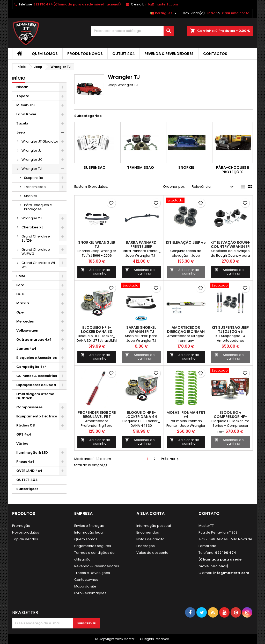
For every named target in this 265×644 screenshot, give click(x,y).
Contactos (215, 54)
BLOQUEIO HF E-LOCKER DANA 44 (141, 415)
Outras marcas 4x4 (34, 339)
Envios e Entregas (89, 526)
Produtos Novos (85, 54)
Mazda (23, 303)
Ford (20, 285)
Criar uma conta (236, 13)
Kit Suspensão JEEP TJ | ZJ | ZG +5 (230, 330)
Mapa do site (85, 586)
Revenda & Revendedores (169, 54)
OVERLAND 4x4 (29, 471)
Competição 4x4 (32, 367)
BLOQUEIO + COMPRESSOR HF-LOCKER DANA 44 (230, 417)
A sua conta (150, 513)
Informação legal (89, 532)
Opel (20, 312)
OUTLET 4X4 (124, 54)
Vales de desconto (152, 553)
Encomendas (148, 532)
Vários (22, 443)
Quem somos (45, 54)
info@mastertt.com (161, 4)
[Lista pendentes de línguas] (164, 13)
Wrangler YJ (32, 218)
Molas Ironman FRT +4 (186, 415)
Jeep (21, 132)
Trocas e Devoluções (92, 573)
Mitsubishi (25, 105)
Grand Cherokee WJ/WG (36, 252)
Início (19, 78)
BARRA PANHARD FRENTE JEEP (141, 244)
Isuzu (21, 294)
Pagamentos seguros (93, 546)
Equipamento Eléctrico (37, 416)
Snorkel (30, 196)
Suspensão (34, 178)
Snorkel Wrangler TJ (97, 244)
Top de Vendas (25, 539)
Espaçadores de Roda (36, 385)
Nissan (22, 87)
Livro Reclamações (90, 593)
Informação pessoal (154, 526)
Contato (209, 513)
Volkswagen (27, 330)
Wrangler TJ (32, 169)
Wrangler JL (31, 150)
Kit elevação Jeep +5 (186, 242)
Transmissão (35, 187)
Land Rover (26, 114)
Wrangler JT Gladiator (40, 141)
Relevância (213, 187)
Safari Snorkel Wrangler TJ (141, 330)
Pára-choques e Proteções (38, 207)
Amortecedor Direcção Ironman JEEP (186, 332)
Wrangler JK (32, 160)
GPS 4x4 (24, 434)
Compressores (29, 407)
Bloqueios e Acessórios (36, 358)
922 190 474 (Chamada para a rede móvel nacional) (77, 4)
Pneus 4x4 (25, 462)
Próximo (170, 459)
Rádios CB (25, 425)
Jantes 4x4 (26, 349)
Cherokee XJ (32, 227)
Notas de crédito (150, 539)
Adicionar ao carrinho (95, 272)
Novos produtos (26, 532)
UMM (21, 276)
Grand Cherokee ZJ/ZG (36, 238)
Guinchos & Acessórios (37, 376)
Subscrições (27, 489)
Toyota (23, 96)
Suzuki (22, 123)
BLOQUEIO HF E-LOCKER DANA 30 (97, 330)
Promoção (21, 526)
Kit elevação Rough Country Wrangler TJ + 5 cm (230, 247)
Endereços (146, 546)
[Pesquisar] (132, 31)
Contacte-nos (86, 580)
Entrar (212, 13)
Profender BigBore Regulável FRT (97, 415)
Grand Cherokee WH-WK (40, 265)
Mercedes (25, 321)
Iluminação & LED (32, 453)
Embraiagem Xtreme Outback (35, 396)
